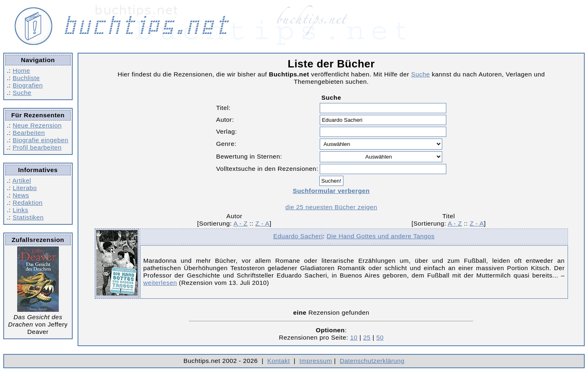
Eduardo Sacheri (298, 236)
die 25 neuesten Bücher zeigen (331, 207)
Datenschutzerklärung (372, 361)
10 (354, 337)
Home (21, 70)
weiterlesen (160, 283)
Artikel (22, 180)
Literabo (25, 188)
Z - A (262, 223)
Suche (22, 93)
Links (20, 210)
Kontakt (279, 361)
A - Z (241, 223)
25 (367, 337)
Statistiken (28, 217)
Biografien (28, 85)
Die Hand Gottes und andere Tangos (381, 236)
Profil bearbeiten (37, 147)
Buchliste (26, 78)
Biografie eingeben (40, 140)
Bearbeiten (29, 133)
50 (380, 337)
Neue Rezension (37, 125)
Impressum (316, 361)
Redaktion (28, 203)
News (21, 195)
